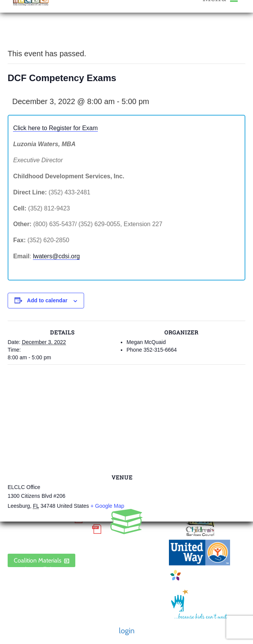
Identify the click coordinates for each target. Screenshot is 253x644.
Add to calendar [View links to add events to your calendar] (47, 300)
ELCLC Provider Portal (48, 540)
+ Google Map (107, 506)
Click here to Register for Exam (55, 128)
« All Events (25, 34)
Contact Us (22, 599)
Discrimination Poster (48, 529)
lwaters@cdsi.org (56, 256)
